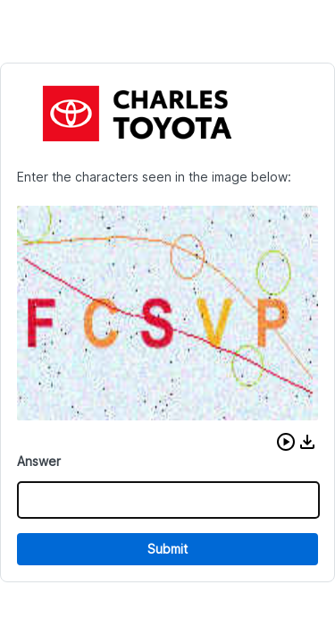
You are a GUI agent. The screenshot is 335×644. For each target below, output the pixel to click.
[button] (286, 442)
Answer (39, 461)
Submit (167, 549)
